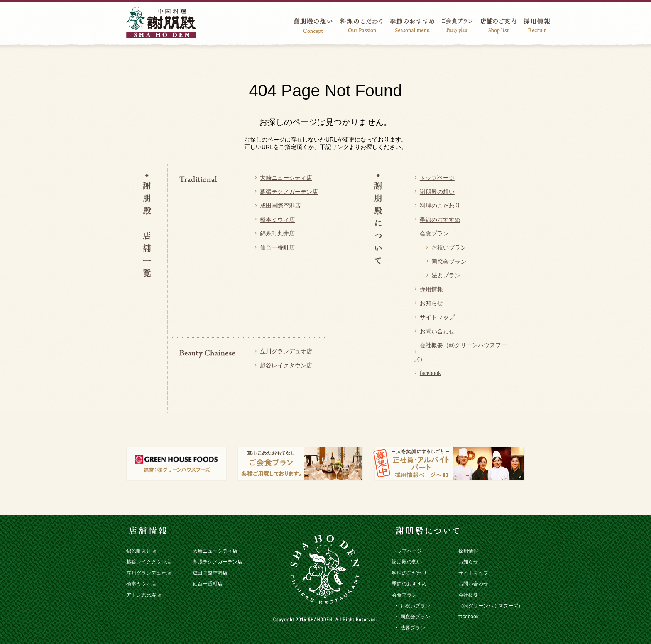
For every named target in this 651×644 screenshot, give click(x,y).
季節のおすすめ (440, 220)
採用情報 (431, 290)
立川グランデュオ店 (286, 351)
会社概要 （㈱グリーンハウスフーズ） (491, 600)
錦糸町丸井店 (277, 234)
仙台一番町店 (277, 248)
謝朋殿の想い (437, 192)
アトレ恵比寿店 (144, 595)
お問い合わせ (437, 332)
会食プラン (404, 595)
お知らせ (431, 303)
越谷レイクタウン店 (286, 366)
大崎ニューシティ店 (286, 178)
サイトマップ (437, 317)
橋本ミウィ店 (277, 220)
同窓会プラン (449, 262)
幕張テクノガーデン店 (289, 192)
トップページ (437, 178)
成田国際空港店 (280, 206)
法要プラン (446, 275)
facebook (430, 373)
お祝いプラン (449, 248)
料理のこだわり (440, 206)
